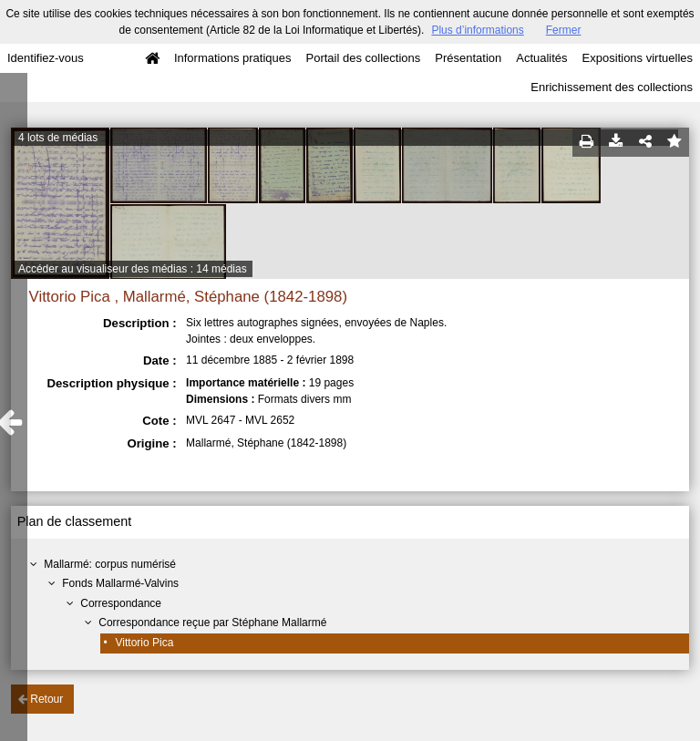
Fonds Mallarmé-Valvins (120, 583)
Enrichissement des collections (612, 87)
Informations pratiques (233, 58)
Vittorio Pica (145, 643)
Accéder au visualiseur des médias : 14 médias (133, 269)
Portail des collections (364, 58)
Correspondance (121, 603)
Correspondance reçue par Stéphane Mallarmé (212, 623)
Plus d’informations (477, 30)
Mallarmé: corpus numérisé (110, 564)
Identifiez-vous (46, 58)
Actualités (541, 58)
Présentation (468, 58)
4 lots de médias (58, 138)
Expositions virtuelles (638, 58)
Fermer (564, 30)
